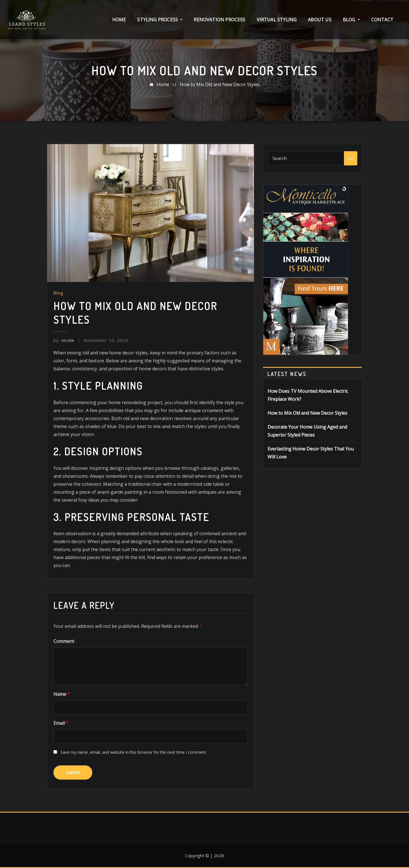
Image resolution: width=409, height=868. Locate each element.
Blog (351, 20)
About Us (320, 20)
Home (119, 20)
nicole (64, 340)
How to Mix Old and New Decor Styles (220, 84)
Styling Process (160, 20)
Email (61, 723)
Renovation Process (219, 20)
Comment (64, 641)
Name (61, 694)
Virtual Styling (277, 20)
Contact (382, 20)
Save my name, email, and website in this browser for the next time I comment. (134, 752)
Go (351, 158)
